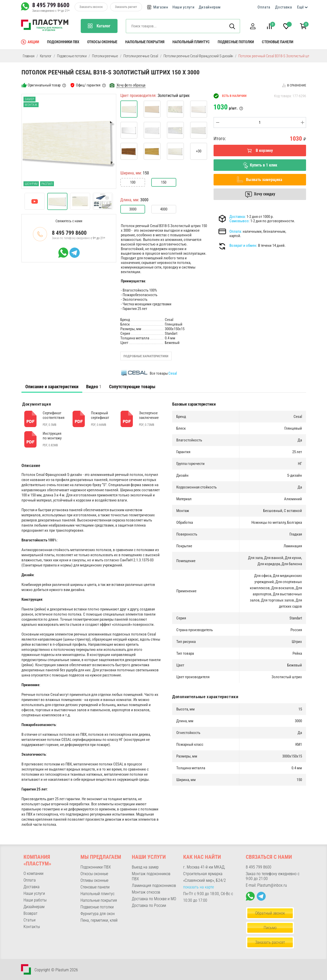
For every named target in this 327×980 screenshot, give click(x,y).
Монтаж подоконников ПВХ (151, 876)
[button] (253, 26)
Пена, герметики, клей (99, 920)
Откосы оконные (102, 42)
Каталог (46, 56)
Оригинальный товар (44, 85)
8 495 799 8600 (51, 5)
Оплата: (236, 231)
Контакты (32, 927)
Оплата (264, 7)
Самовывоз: (240, 221)
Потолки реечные (105, 56)
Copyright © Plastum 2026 (56, 970)
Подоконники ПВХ (63, 42)
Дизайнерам (210, 7)
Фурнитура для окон (98, 914)
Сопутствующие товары (132, 387)
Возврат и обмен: (243, 246)
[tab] (52, 387)
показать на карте (198, 887)
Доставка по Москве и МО (154, 899)
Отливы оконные (94, 880)
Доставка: (238, 217)
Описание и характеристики (52, 387)
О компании (33, 873)
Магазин (161, 7)
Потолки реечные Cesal (141, 56)
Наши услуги (184, 7)
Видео (94, 387)
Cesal (173, 373)
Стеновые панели (278, 42)
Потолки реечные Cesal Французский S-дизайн (198, 56)
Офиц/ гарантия (88, 85)
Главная (29, 56)
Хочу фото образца (131, 85)
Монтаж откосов (146, 892)
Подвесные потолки (236, 42)
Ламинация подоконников (154, 886)
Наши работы (35, 900)
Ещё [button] (301, 7)
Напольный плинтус (191, 42)
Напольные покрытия (145, 42)
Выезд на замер (145, 867)
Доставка (284, 7)
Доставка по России (149, 905)
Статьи (30, 920)
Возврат (31, 913)
